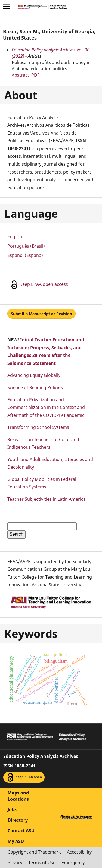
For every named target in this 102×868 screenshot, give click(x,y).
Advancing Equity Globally (34, 375)
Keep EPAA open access (39, 285)
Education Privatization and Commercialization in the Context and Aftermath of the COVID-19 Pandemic (46, 407)
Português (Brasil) (26, 246)
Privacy (15, 863)
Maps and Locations (18, 796)
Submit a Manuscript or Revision (41, 314)
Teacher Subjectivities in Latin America (47, 499)
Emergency (73, 863)
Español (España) (25, 255)
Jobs (12, 809)
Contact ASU (21, 831)
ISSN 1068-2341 (19, 766)
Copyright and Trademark (34, 852)
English (15, 236)
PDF (35, 75)
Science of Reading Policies (35, 387)
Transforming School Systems (38, 427)
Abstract (20, 75)
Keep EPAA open (24, 777)
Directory (18, 820)
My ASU (16, 841)
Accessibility (79, 852)
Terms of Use (42, 863)
